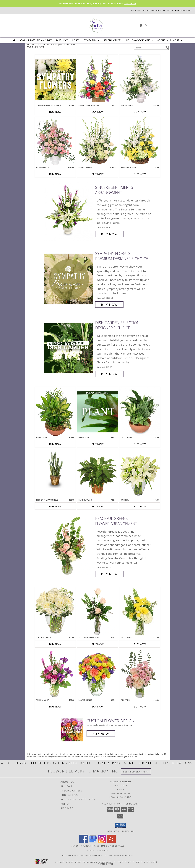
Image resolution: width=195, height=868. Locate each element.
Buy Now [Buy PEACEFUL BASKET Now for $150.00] (97, 174)
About (163, 40)
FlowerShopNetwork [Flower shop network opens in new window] (99, 862)
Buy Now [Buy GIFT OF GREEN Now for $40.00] (140, 444)
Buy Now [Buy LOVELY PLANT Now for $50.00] (97, 444)
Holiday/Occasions (140, 40)
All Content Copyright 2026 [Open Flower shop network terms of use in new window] (71, 862)
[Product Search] (149, 48)
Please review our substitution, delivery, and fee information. (97, 4)
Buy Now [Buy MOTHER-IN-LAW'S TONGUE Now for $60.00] (55, 506)
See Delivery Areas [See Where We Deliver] (136, 772)
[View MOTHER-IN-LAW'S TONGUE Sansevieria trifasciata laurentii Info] (55, 469)
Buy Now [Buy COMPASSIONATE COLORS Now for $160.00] (97, 112)
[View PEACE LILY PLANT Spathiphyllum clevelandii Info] (97, 474)
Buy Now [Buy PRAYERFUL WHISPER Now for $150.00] (140, 174)
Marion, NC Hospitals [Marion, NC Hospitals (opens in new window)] (113, 846)
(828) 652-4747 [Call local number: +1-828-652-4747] (185, 10)
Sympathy (92, 40)
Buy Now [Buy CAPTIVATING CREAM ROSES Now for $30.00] (97, 644)
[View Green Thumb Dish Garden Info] (55, 412)
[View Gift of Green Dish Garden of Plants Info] (140, 412)
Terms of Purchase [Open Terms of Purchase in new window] (144, 862)
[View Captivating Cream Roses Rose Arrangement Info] (97, 612)
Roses (76, 40)
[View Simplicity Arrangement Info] (140, 474)
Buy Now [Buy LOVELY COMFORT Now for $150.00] (55, 174)
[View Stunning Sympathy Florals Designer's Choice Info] (55, 79)
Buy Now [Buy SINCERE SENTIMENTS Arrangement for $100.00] (109, 234)
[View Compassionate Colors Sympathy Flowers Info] (97, 79)
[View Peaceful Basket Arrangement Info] (97, 142)
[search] (166, 47)
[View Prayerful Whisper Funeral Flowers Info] (140, 142)
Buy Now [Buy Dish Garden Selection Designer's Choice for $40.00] (109, 374)
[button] (143, 25)
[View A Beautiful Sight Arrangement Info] (55, 612)
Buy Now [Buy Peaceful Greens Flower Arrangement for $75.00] (109, 574)
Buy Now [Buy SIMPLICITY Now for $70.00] (140, 506)
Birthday (62, 40)
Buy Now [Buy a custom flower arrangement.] (101, 734)
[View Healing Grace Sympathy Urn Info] (140, 79)
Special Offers (113, 40)
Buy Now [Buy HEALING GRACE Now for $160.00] (140, 112)
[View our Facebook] (84, 842)
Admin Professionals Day (36, 40)
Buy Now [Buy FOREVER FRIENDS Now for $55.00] (97, 707)
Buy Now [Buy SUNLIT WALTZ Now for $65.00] (140, 644)
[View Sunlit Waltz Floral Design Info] (140, 612)
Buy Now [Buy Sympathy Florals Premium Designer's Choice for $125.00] (109, 305)
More (178, 40)
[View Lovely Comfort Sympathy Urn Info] (55, 142)
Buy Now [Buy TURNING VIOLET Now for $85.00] (55, 707)
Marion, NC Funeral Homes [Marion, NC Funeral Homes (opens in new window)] (85, 846)
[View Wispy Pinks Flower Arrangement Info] (140, 674)
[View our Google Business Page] (93, 842)
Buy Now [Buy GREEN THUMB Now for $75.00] (55, 444)
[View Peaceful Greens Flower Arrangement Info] (69, 546)
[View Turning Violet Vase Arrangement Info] (55, 674)
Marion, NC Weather (97, 850)
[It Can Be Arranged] (97, 24)
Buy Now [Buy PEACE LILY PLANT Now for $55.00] (97, 506)
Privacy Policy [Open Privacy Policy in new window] (122, 862)
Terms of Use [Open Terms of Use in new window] (106, 864)
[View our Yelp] (111, 842)
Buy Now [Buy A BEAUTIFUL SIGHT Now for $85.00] (55, 644)
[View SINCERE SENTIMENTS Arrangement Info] (69, 211)
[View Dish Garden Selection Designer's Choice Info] (69, 348)
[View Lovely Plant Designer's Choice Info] (97, 412)
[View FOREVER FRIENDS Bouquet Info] (97, 674)
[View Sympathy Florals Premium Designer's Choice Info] (69, 279)
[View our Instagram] (102, 842)
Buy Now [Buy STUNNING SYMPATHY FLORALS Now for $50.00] (55, 112)
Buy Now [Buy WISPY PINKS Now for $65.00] (140, 707)
